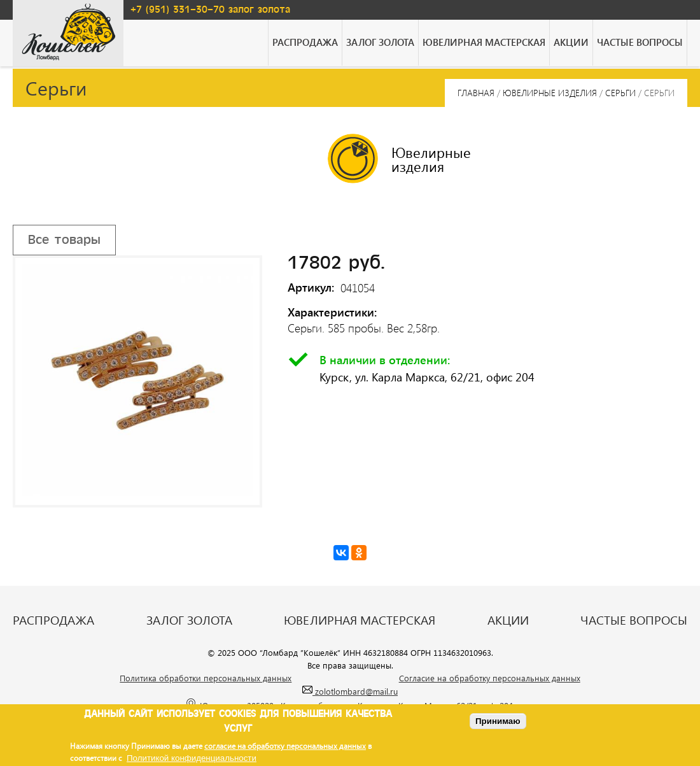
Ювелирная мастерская (484, 42)
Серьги (620, 93)
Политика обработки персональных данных (206, 678)
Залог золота (380, 42)
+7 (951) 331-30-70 (178, 10)
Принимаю (498, 721)
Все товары (64, 240)
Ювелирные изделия (550, 93)
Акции (571, 42)
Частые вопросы (640, 42)
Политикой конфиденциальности (192, 758)
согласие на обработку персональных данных (285, 746)
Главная (476, 93)
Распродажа (305, 42)
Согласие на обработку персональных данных (490, 678)
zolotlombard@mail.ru (350, 691)
